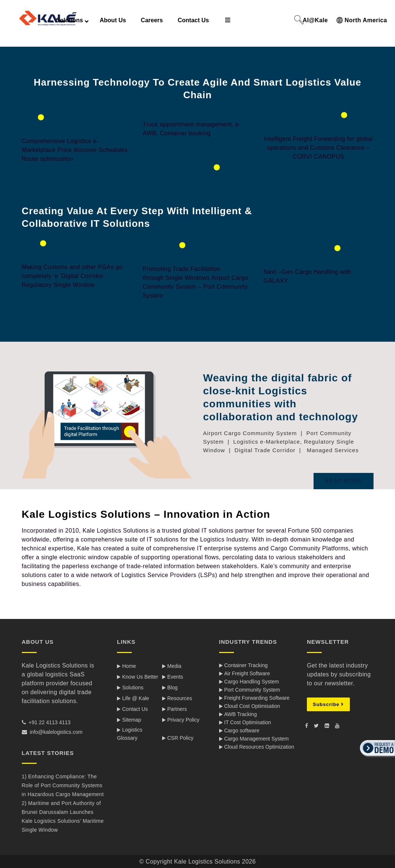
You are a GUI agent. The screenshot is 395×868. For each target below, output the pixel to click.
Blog (173, 688)
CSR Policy (180, 738)
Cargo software (242, 730)
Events (175, 677)
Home (129, 666)
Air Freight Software (247, 673)
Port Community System (252, 690)
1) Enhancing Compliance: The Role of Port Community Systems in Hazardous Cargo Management (63, 785)
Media (174, 666)
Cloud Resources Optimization (259, 747)
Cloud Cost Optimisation (252, 706)
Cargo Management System (257, 739)
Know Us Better (140, 677)
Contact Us (135, 709)
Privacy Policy (183, 720)
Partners (177, 709)
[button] (376, 758)
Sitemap (132, 720)
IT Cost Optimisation (248, 722)
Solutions (133, 688)
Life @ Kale (136, 698)
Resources (180, 698)
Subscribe (328, 704)
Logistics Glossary (130, 734)
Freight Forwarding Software (257, 698)
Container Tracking (246, 665)
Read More (343, 481)
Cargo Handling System (252, 682)
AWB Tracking (241, 714)
